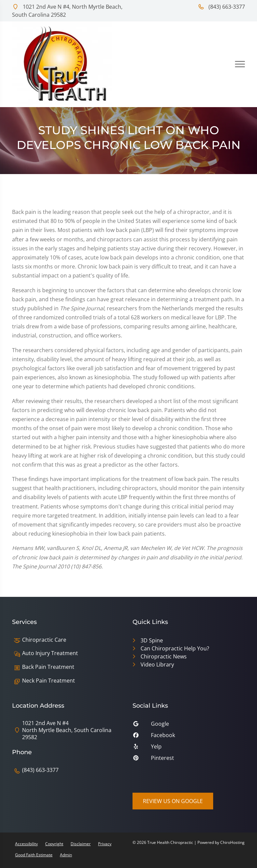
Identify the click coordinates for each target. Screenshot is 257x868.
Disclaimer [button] (81, 844)
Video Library (157, 664)
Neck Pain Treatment (49, 681)
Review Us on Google (173, 801)
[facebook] (189, 737)
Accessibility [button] (26, 844)
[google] (189, 725)
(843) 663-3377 (221, 7)
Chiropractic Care (44, 640)
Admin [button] (66, 855)
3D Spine (152, 640)
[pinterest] (189, 760)
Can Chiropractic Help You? (175, 648)
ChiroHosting (232, 842)
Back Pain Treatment (48, 667)
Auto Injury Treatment (50, 653)
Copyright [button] (54, 844)
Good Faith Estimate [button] (34, 855)
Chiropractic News (164, 656)
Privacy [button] (105, 844)
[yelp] (189, 748)
